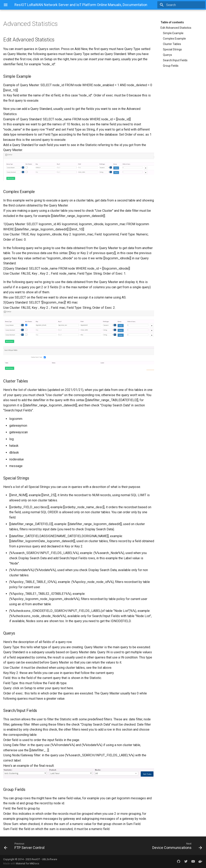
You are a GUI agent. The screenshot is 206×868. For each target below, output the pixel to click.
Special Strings (172, 49)
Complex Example (174, 39)
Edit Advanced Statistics (176, 28)
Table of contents (172, 22)
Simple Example (173, 33)
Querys (167, 55)
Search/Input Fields (175, 60)
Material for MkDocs (28, 863)
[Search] (182, 5)
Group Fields (171, 66)
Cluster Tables (172, 44)
